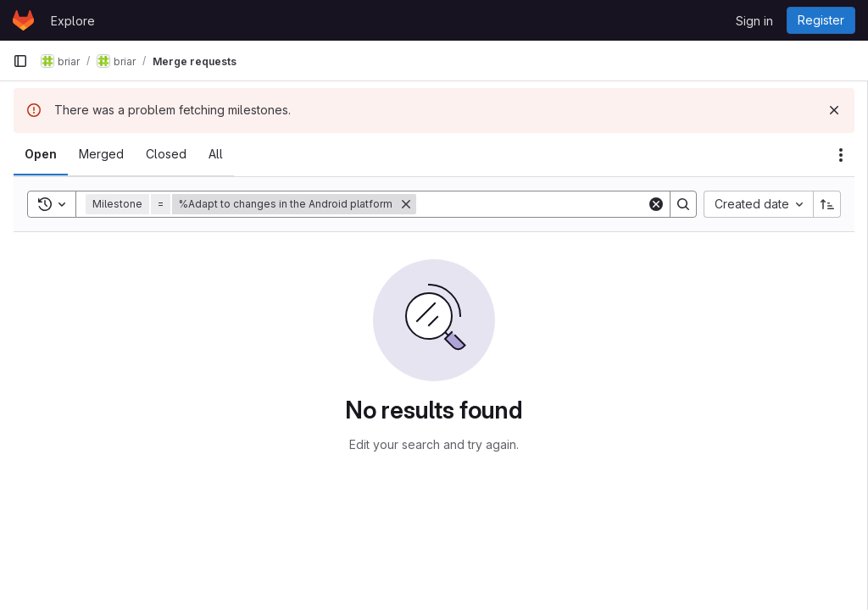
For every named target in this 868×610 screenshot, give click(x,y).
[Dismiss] (834, 110)
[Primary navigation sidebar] (20, 61)
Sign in (754, 21)
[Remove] (406, 204)
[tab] (41, 154)
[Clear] (656, 204)
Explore (73, 21)
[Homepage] (23, 20)
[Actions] (841, 155)
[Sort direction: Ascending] (827, 204)
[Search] (531, 204)
